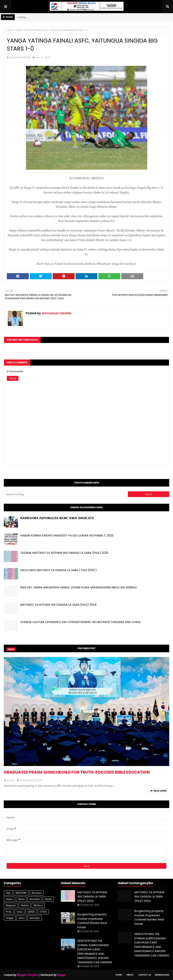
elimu (22, 918)
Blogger (61, 975)
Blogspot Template (27, 975)
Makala (25, 905)
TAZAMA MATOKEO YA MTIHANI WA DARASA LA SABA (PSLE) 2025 (64, 553)
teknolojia (35, 918)
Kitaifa (48, 899)
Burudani (37, 893)
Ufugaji (10, 918)
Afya (8, 893)
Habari (9, 899)
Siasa (20, 912)
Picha (9, 912)
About (130, 975)
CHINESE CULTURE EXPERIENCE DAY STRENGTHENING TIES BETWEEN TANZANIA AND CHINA (80, 622)
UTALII (43, 912)
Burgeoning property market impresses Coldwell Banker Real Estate (92, 921)
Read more (160, 791)
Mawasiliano (162, 975)
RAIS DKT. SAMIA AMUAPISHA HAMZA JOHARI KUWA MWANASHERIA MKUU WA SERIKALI (79, 587)
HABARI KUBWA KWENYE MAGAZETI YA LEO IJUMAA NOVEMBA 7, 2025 (67, 535)
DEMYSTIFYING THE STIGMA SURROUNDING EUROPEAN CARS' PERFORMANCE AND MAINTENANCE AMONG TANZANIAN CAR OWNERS (95, 951)
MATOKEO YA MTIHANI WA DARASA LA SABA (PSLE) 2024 (58, 605)
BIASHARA (21, 893)
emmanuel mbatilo (20, 57)
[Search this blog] (66, 494)
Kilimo (21, 899)
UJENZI (31, 912)
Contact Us (145, 975)
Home (10, 30)
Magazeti (11, 905)
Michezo (38, 905)
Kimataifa (35, 899)
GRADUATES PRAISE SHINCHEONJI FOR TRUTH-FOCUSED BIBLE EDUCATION (77, 772)
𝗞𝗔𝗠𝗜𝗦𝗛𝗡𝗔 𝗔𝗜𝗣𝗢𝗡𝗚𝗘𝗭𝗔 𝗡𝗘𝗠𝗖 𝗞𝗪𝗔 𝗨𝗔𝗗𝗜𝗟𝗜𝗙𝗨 (57, 518)
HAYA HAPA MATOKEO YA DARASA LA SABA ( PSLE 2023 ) (58, 570)
